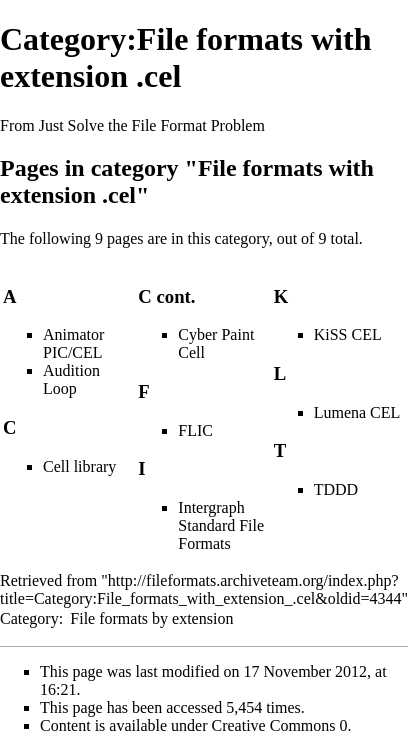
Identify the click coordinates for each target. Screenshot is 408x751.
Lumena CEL (357, 412)
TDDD (336, 489)
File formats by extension (151, 618)
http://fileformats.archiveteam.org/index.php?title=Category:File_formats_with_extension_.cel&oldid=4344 (201, 589)
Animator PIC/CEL (73, 343)
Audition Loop (71, 379)
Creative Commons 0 (280, 725)
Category (29, 618)
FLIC (195, 430)
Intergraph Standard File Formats (221, 525)
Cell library (79, 466)
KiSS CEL (348, 334)
